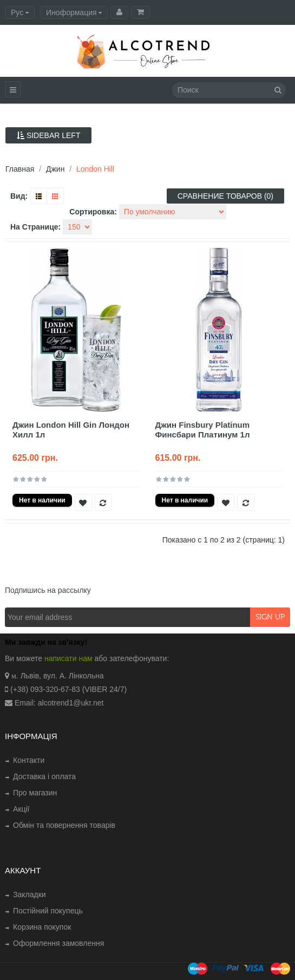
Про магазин (35, 793)
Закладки (29, 894)
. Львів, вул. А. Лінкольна (60, 676)
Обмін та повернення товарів (64, 825)
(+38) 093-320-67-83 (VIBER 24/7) (68, 689)
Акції (21, 809)
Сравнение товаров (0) (225, 196)
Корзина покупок (42, 927)
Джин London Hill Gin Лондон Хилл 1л (71, 430)
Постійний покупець (48, 911)
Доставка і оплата (44, 776)
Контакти (29, 760)
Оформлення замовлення (58, 943)
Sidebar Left (48, 135)
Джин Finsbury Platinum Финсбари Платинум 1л (203, 430)
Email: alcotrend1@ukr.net (59, 703)
